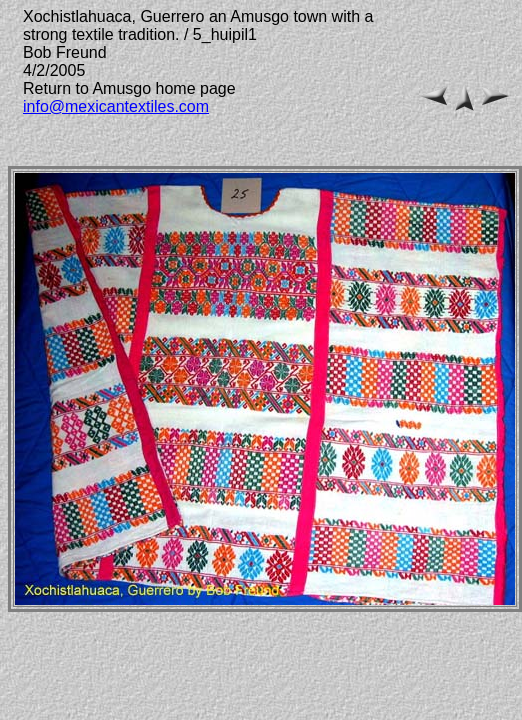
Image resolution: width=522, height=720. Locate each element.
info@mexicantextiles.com (116, 106)
